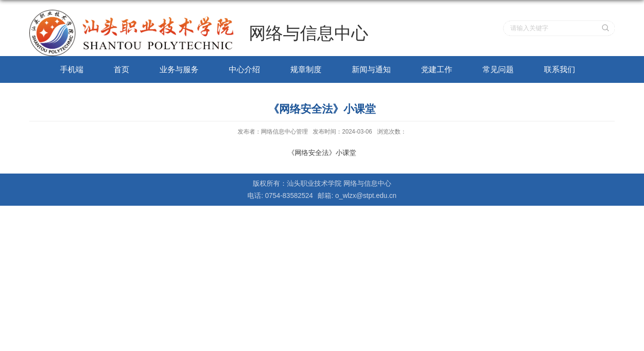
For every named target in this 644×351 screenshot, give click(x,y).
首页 (121, 69)
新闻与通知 (371, 69)
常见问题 (498, 69)
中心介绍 (244, 69)
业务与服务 (179, 69)
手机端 (72, 69)
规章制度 (306, 69)
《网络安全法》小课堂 (322, 153)
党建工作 (437, 69)
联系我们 (560, 69)
